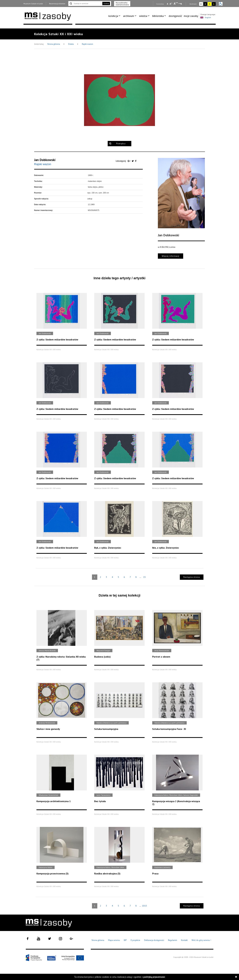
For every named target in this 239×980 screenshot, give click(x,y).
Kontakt (184, 940)
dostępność (175, 16)
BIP (125, 940)
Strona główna (54, 44)
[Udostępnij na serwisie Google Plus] (129, 161)
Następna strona (192, 577)
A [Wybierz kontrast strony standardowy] (201, 4)
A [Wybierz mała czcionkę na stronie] (167, 4)
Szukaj (106, 3)
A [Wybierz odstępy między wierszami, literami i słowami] (181, 4)
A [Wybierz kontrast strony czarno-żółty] (214, 4)
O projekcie (135, 940)
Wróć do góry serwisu (201, 940)
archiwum (129, 16)
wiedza (143, 16)
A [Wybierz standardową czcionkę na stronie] (171, 4)
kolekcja (113, 16)
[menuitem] (115, 16)
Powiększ (121, 144)
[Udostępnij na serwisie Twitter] (133, 161)
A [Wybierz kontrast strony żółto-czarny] (209, 4)
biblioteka (158, 16)
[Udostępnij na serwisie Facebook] (136, 161)
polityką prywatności (154, 977)
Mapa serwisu (114, 940)
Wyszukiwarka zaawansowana (122, 4)
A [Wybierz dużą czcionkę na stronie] (176, 3)
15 (144, 577)
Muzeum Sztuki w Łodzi (33, 4)
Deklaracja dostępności (154, 940)
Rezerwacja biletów (57, 4)
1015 (144, 906)
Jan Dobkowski (45, 160)
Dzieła (71, 44)
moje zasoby (191, 16)
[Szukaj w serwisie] (85, 3)
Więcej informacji (170, 256)
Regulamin (173, 940)
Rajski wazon (87, 44)
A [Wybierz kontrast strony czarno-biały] (205, 4)
